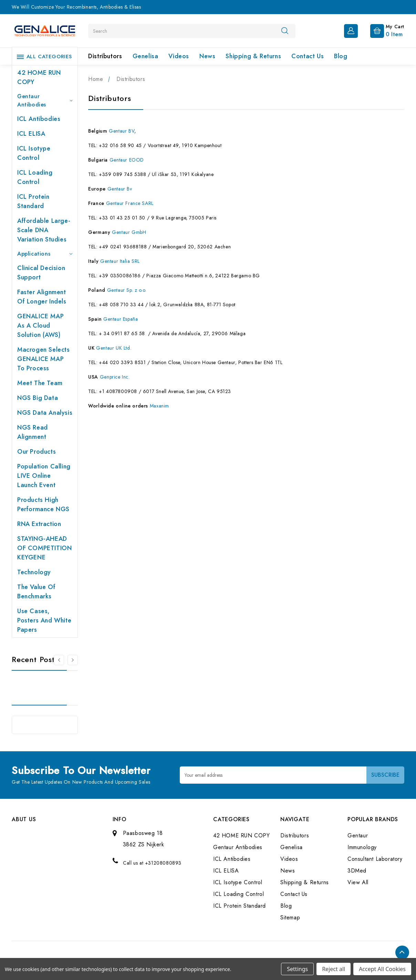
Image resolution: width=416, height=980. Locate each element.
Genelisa (145, 56)
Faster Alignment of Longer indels (42, 297)
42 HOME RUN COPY (39, 77)
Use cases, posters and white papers (44, 620)
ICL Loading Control (35, 177)
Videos (179, 56)
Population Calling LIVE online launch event (44, 476)
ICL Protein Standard (33, 201)
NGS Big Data (38, 398)
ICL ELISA (31, 134)
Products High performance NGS (43, 504)
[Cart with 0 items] (382, 30)
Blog (341, 56)
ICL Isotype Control (34, 153)
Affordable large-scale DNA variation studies (44, 230)
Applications (45, 254)
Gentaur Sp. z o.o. (127, 290)
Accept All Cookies (382, 969)
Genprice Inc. (115, 377)
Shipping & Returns (253, 56)
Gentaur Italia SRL (120, 261)
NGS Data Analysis (45, 413)
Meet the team (40, 383)
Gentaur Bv (120, 189)
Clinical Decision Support (41, 273)
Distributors (105, 56)
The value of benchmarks (36, 592)
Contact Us (308, 56)
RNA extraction (39, 524)
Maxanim (159, 406)
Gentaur (358, 835)
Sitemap (290, 917)
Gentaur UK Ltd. (114, 348)
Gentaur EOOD (127, 160)
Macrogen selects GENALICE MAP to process (44, 359)
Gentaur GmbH (129, 232)
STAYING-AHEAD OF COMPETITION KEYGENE (44, 548)
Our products (37, 452)
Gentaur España (121, 319)
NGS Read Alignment (33, 432)
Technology (34, 572)
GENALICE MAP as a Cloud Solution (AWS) (40, 326)
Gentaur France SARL (130, 203)
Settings (297, 969)
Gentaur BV (122, 131)
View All (358, 882)
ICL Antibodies (39, 119)
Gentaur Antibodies (45, 100)
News (207, 56)
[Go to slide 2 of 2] (59, 660)
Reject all (334, 969)
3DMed (357, 871)
